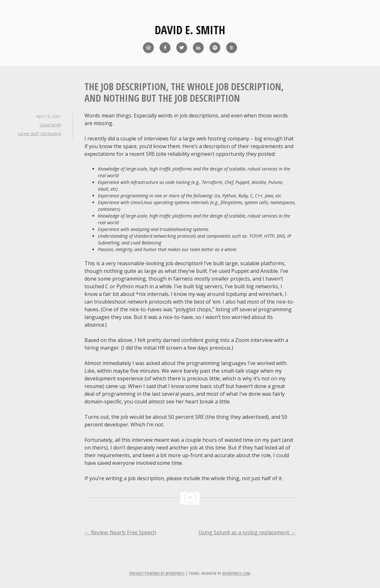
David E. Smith (190, 30)
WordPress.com (236, 573)
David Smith (50, 125)
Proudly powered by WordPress (157, 573)
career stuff (28, 134)
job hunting (51, 134)
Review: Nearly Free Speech (120, 532)
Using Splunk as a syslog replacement (247, 532)
